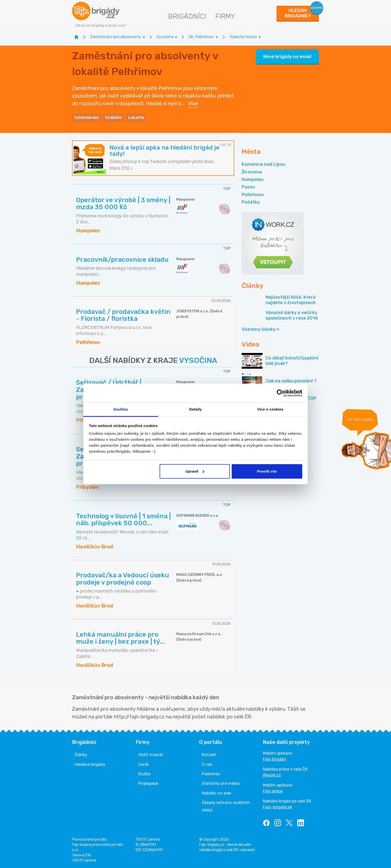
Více (193, 103)
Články (81, 755)
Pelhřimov (253, 195)
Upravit (195, 471)
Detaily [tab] (195, 409)
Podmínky (211, 774)
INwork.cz (272, 775)
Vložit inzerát (151, 755)
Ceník (143, 764)
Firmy (225, 16)
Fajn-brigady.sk (277, 807)
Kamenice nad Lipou (263, 164)
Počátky (251, 202)
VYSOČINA (198, 360)
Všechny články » (260, 329)
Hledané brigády (90, 764)
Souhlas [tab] (121, 409)
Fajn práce (273, 791)
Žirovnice (252, 172)
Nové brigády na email (287, 57)
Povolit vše (267, 471)
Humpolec (253, 179)
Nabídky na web (216, 793)
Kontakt (209, 755)
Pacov (248, 187)
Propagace (148, 783)
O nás (207, 764)
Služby (144, 774)
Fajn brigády (275, 759)
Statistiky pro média (221, 783)
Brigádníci (187, 16)
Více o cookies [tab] (270, 409)
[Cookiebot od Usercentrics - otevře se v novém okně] (280, 393)
